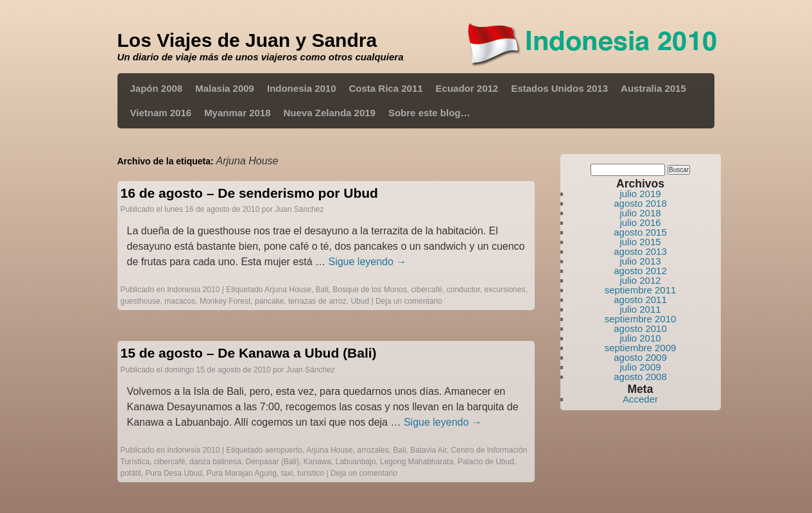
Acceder (640, 399)
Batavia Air (428, 450)
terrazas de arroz (317, 301)
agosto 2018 (640, 203)
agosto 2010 (640, 328)
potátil (131, 473)
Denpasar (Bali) (272, 462)
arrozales (373, 450)
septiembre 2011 (641, 290)
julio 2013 (640, 261)
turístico (311, 473)
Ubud (360, 301)
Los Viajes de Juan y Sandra (247, 40)
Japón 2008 (157, 88)
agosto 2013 (640, 251)
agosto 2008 (640, 377)
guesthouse (141, 301)
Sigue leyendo (367, 262)
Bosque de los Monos (369, 290)
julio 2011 (640, 309)
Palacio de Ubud (486, 462)
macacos (180, 301)
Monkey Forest (225, 301)
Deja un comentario (409, 301)
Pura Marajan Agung (242, 473)
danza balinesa (215, 462)
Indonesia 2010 (302, 88)
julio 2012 (640, 280)
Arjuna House (288, 290)
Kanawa (317, 462)
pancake (269, 301)
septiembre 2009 (641, 348)
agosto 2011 (640, 300)
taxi (287, 473)
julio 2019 (640, 194)
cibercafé (427, 290)
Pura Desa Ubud (174, 473)
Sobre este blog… (429, 113)
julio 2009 (640, 367)
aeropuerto (284, 450)
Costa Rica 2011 (386, 88)
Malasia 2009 (225, 88)
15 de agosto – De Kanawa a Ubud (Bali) (249, 353)
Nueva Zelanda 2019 (330, 113)
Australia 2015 (653, 88)
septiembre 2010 (641, 319)
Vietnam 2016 (161, 113)
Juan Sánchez (299, 209)
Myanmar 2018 (237, 113)
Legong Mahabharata (417, 462)
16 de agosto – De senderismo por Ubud (249, 193)
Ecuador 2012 (467, 88)
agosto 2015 (640, 232)
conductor (463, 290)
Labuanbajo (356, 462)
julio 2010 (640, 338)
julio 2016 (640, 222)
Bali (322, 290)
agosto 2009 (640, 357)
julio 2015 (640, 242)
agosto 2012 (640, 271)
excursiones (505, 290)
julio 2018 (640, 213)
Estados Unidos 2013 (559, 88)
